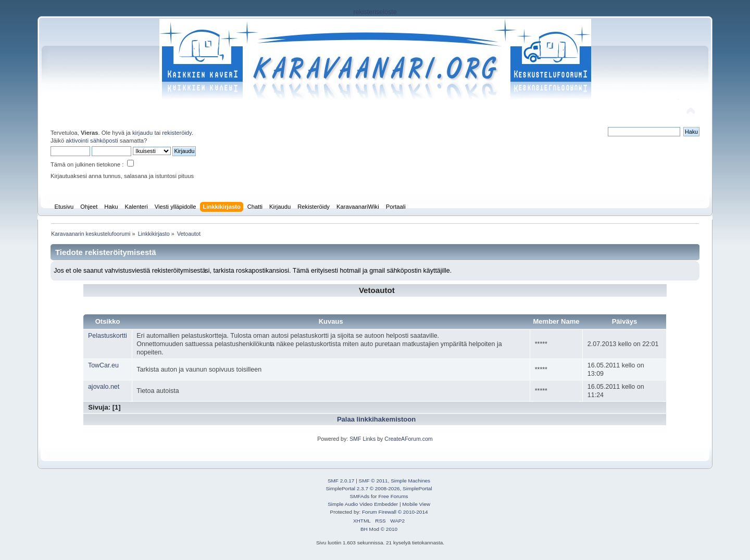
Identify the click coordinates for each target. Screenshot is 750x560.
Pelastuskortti (108, 336)
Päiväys (625, 321)
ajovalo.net (104, 387)
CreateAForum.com (408, 439)
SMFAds (360, 496)
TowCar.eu (103, 365)
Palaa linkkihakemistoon (376, 419)
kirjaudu (142, 133)
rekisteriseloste (375, 12)
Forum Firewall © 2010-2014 (395, 512)
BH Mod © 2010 (379, 529)
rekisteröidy (177, 133)
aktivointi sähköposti (92, 141)
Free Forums (393, 496)
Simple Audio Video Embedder (363, 504)
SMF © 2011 (373, 481)
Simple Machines (410, 481)
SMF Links (362, 439)
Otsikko (108, 321)
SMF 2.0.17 (341, 481)
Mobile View (416, 504)
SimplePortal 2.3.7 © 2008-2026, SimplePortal (379, 488)
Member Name (556, 321)
